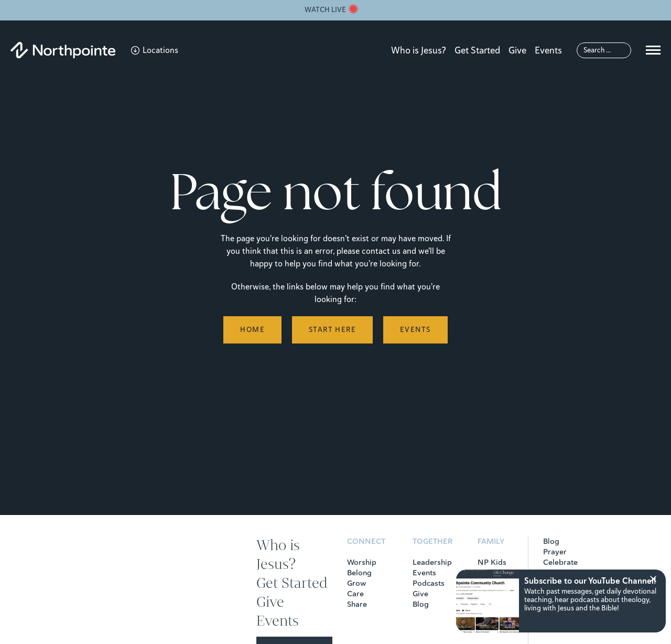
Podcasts (429, 583)
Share (357, 604)
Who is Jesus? (419, 50)
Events (548, 50)
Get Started (477, 50)
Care (355, 594)
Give (517, 50)
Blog (421, 604)
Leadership (432, 562)
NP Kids (492, 562)
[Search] (604, 50)
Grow (356, 583)
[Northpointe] (63, 50)
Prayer (555, 552)
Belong (359, 573)
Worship (362, 562)
